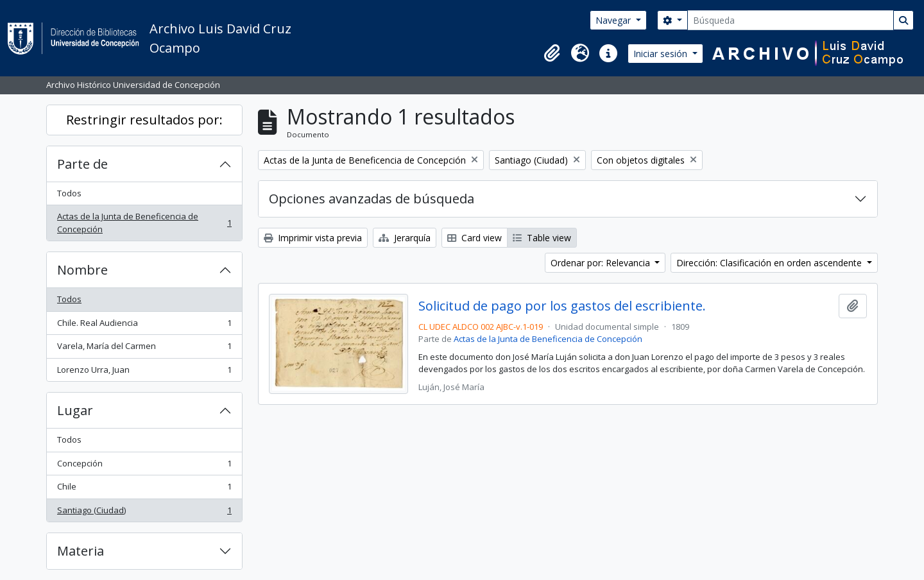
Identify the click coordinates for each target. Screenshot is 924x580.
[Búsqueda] (791, 20)
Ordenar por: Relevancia (602, 263)
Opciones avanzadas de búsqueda (372, 199)
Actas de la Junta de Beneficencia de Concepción (144, 223)
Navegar (614, 20)
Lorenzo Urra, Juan (144, 372)
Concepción (144, 466)
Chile (144, 489)
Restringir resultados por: (144, 120)
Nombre (82, 270)
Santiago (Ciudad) (144, 513)
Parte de (82, 164)
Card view (475, 238)
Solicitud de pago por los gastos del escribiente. (562, 306)
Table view (542, 238)
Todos (69, 193)
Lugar (75, 410)
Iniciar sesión (662, 54)
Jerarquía (405, 238)
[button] (552, 53)
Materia (81, 551)
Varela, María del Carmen (144, 349)
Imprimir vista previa (313, 238)
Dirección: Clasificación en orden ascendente (770, 263)
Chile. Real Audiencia (144, 326)
